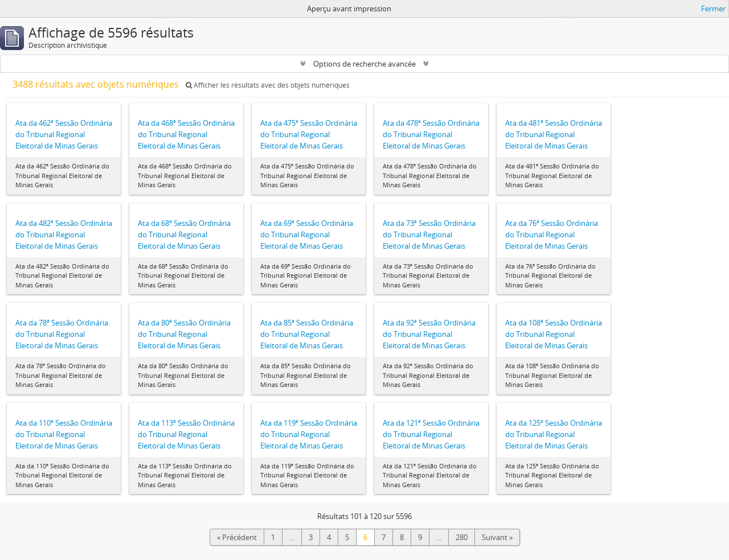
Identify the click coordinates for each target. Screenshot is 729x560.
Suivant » (497, 537)
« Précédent (237, 537)
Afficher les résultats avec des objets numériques (268, 85)
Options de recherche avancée (364, 64)
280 (462, 537)
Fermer (713, 9)
